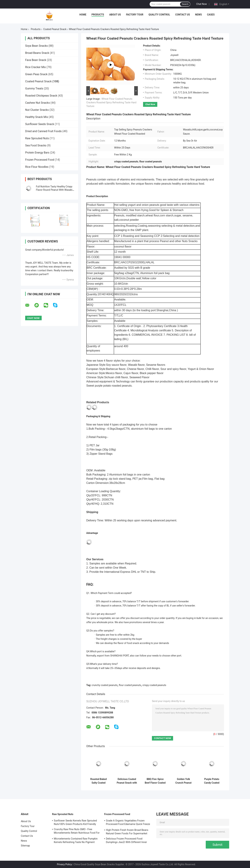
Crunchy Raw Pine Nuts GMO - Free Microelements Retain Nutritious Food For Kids (77, 832)
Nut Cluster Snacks (37, 110)
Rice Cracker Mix (36, 67)
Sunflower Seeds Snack (40, 124)
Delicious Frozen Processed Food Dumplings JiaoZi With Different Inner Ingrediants (126, 841)
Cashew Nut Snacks (37, 103)
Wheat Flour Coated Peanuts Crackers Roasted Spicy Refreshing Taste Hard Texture (111, 102)
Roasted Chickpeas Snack (41, 96)
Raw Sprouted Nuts (37, 138)
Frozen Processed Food (40, 160)
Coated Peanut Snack (55, 29)
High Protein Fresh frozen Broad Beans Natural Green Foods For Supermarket (127, 832)
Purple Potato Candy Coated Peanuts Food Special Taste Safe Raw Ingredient (212, 781)
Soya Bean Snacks (36, 46)
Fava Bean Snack (36, 60)
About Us (115, 15)
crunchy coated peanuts (105, 685)
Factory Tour (135, 15)
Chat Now (201, 4)
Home (83, 15)
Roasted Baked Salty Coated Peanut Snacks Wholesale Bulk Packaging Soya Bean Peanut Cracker (99, 781)
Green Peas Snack (36, 74)
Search (185, 4)
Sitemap (25, 846)
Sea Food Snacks (36, 145)
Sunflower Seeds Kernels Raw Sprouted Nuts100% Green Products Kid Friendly (75, 822)
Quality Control (159, 15)
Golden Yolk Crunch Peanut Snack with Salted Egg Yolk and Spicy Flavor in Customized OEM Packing (183, 781)
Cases (211, 15)
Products (98, 15)
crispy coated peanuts (154, 685)
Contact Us (182, 15)
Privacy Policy (64, 864)
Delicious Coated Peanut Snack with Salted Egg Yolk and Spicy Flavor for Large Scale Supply (127, 781)
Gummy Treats (34, 88)
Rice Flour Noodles (37, 167)
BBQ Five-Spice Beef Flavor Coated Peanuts (155, 781)
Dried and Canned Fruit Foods (43, 131)
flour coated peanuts (130, 685)
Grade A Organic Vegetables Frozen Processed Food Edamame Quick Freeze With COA (128, 823)
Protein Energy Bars (37, 153)
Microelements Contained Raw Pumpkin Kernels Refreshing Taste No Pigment (76, 840)
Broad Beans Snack (37, 53)
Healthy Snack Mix (37, 117)
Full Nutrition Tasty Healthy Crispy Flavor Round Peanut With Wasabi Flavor (54, 190)
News (199, 15)
